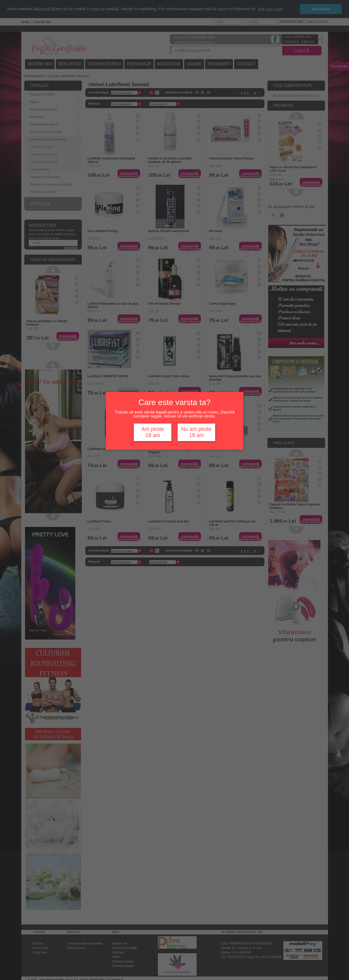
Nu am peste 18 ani (196, 432)
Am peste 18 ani (153, 432)
